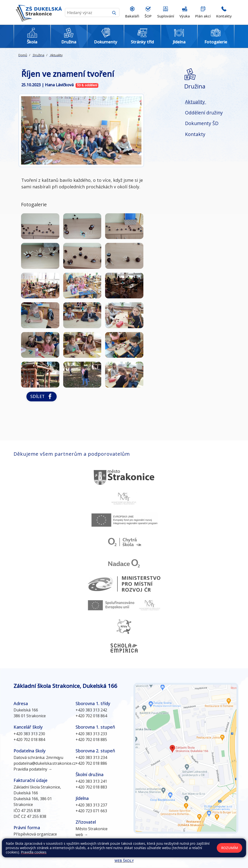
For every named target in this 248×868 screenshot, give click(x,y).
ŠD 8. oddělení (87, 85)
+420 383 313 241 (91, 781)
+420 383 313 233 (91, 734)
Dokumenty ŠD (202, 123)
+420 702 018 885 (91, 740)
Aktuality (56, 55)
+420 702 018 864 (91, 716)
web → (82, 835)
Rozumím (229, 848)
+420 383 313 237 (91, 805)
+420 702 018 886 (91, 763)
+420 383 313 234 (91, 757)
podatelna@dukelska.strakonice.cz (45, 763)
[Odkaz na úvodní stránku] (38, 12)
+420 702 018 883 (91, 787)
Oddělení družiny (204, 113)
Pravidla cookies (34, 852)
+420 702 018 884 (29, 740)
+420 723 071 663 (91, 811)
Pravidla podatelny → (33, 769)
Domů (23, 55)
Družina (38, 55)
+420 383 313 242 (91, 710)
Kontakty (195, 134)
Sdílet (42, 396)
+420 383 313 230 (29, 734)
